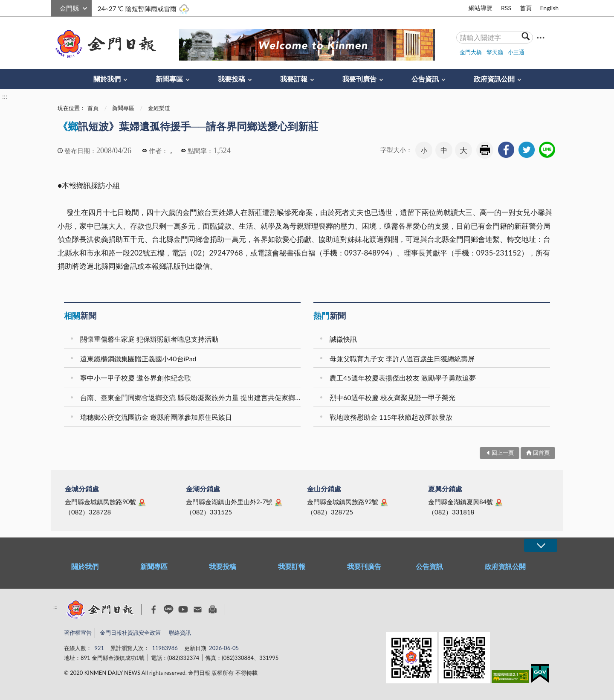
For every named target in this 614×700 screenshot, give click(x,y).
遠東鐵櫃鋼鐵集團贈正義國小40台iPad (138, 359)
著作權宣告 (78, 633)
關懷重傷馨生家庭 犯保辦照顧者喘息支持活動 (149, 339)
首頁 (526, 8)
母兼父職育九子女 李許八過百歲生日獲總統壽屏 (402, 359)
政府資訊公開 (494, 79)
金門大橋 (471, 52)
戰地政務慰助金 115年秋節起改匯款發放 (391, 417)
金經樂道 (159, 108)
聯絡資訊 (180, 633)
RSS (506, 8)
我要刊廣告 (359, 79)
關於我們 (107, 79)
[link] (506, 150)
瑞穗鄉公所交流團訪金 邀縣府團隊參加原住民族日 (156, 417)
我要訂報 (294, 79)
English (549, 8)
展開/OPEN (541, 545)
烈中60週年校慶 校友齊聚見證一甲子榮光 (392, 397)
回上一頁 (503, 453)
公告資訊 (425, 79)
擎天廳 (495, 52)
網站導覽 (481, 8)
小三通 (516, 52)
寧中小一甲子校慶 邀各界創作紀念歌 (136, 378)
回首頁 (541, 453)
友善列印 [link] (485, 150)
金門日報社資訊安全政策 (130, 633)
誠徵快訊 (343, 339)
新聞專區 (169, 79)
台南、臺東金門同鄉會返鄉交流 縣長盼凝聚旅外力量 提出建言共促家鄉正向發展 (192, 397)
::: (56, 7)
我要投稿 (232, 79)
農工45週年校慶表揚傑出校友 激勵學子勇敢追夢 (403, 378)
